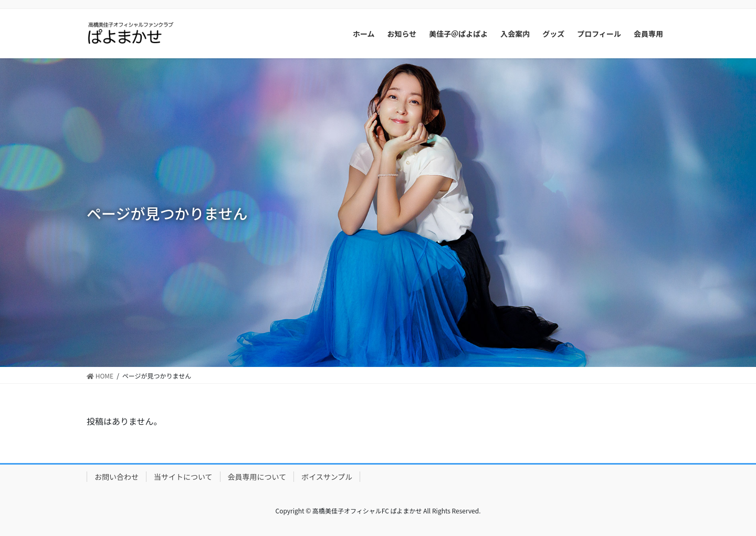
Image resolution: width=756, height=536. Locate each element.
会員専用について (257, 477)
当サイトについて (183, 477)
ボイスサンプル (327, 477)
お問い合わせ (117, 477)
